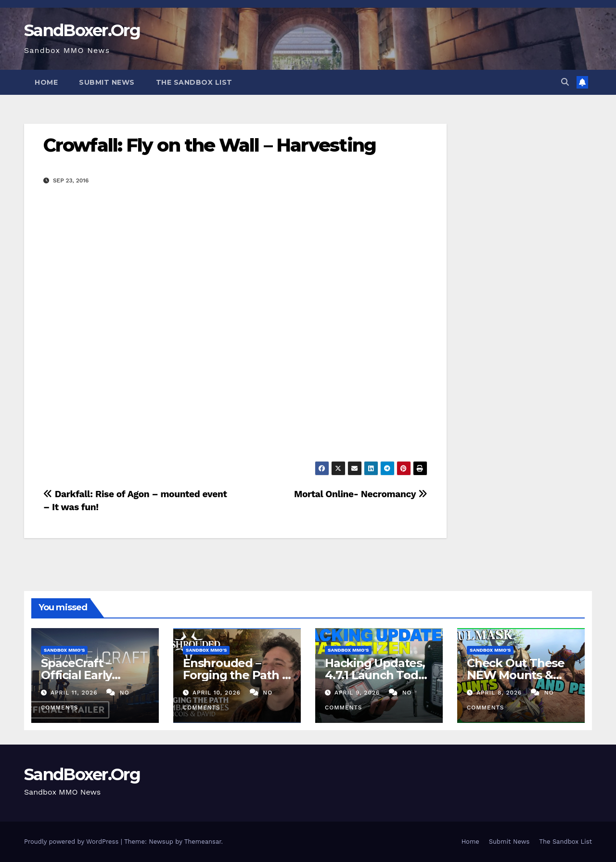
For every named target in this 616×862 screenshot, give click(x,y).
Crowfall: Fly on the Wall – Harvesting (210, 145)
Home (46, 82)
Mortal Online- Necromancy (361, 494)
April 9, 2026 (358, 693)
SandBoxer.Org (82, 30)
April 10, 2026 (218, 693)
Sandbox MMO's (64, 650)
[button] (565, 82)
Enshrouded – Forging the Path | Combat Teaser (234, 675)
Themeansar (203, 842)
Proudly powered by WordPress (72, 842)
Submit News (107, 82)
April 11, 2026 (75, 693)
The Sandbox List (194, 82)
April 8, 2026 (500, 693)
